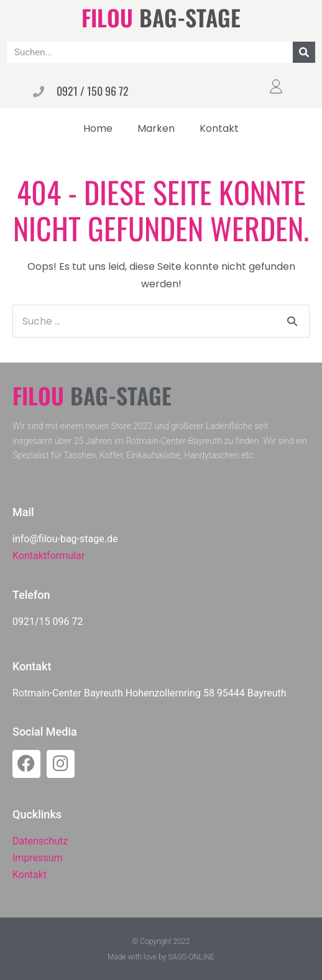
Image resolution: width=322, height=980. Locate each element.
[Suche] (304, 52)
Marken (156, 128)
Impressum (38, 858)
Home (98, 128)
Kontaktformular (48, 556)
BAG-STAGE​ (190, 17)
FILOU (107, 17)
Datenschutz (40, 841)
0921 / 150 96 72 (93, 91)
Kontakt (219, 128)
